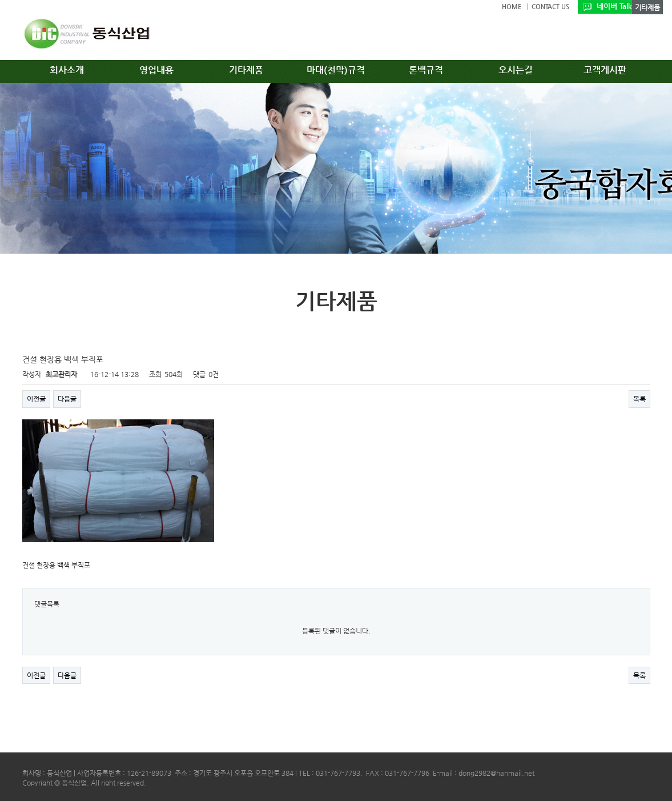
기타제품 (246, 70)
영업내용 (156, 70)
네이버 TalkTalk (621, 6)
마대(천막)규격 (336, 70)
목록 (639, 399)
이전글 (36, 399)
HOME (512, 7)
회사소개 (67, 70)
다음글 (67, 399)
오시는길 (516, 70)
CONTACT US (550, 7)
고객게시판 (605, 70)
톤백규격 (426, 70)
